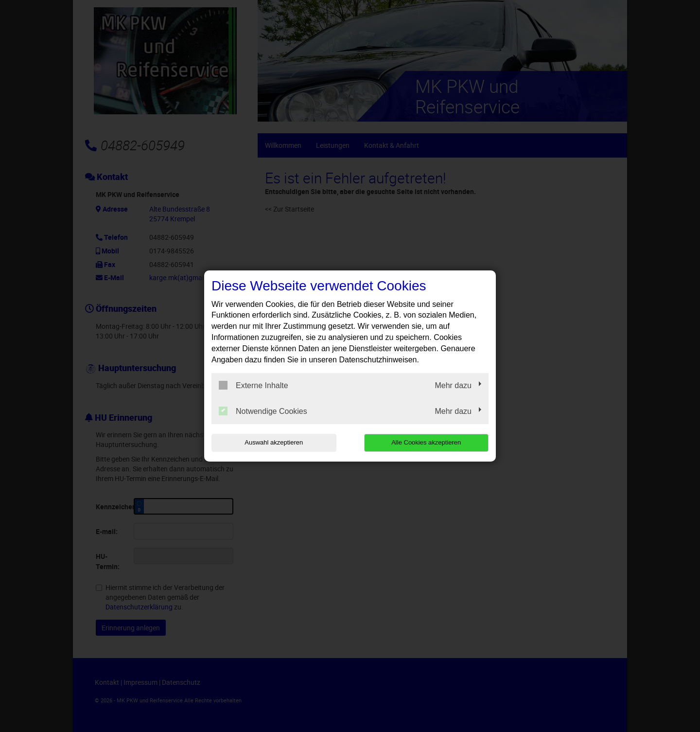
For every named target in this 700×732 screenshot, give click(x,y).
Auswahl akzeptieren (274, 442)
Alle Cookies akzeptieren (426, 442)
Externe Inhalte (254, 385)
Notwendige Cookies (263, 411)
